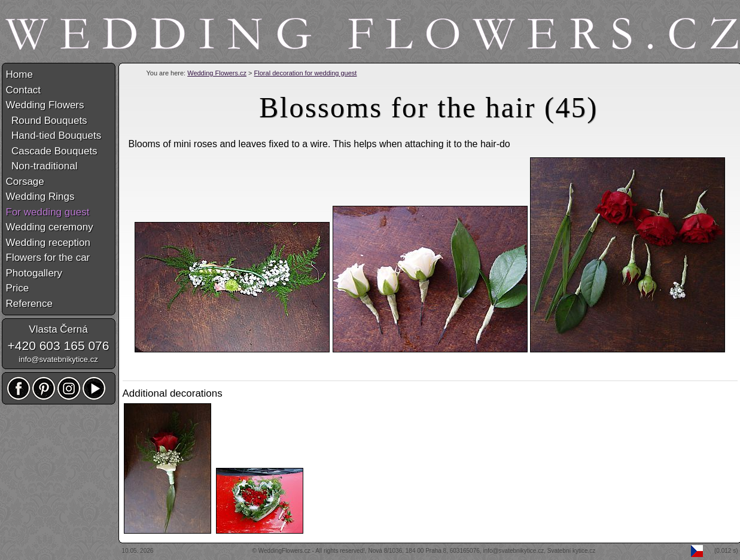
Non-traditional (42, 166)
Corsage (25, 182)
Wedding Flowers (45, 105)
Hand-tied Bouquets (54, 136)
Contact (24, 90)
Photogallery (34, 273)
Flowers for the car (48, 258)
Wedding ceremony (50, 227)
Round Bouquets (47, 121)
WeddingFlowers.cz (284, 551)
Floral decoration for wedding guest (306, 73)
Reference (29, 304)
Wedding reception (48, 243)
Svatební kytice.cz (572, 551)
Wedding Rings (40, 197)
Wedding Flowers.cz (217, 73)
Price (18, 288)
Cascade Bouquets (52, 151)
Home (19, 74)
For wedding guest (48, 212)
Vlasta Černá (58, 329)
